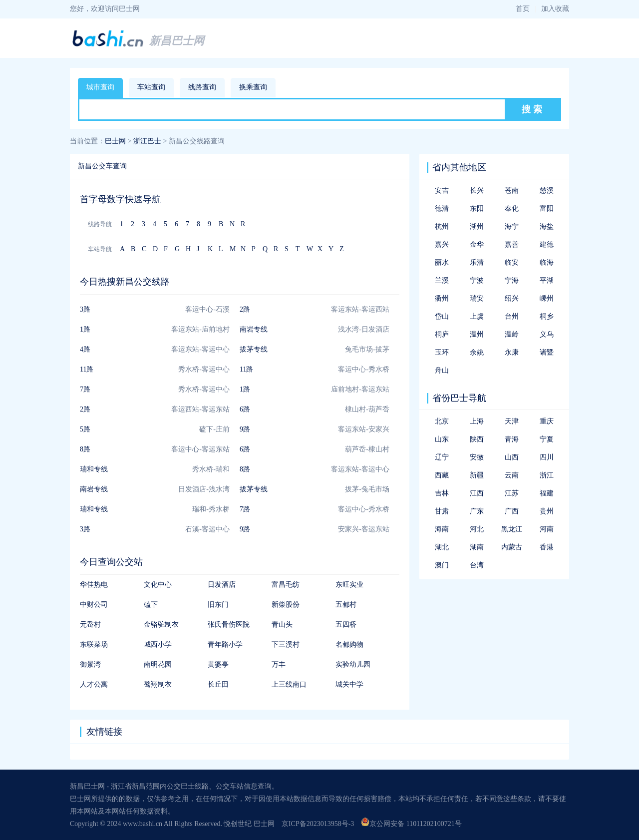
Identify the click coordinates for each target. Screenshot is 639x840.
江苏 (512, 493)
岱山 (442, 316)
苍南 (512, 191)
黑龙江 (512, 529)
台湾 (477, 565)
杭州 (442, 226)
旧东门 (218, 605)
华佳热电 (94, 585)
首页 (523, 9)
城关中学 (349, 684)
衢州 (442, 298)
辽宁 (442, 457)
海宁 (512, 226)
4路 (85, 349)
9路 (245, 429)
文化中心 (158, 585)
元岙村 (90, 625)
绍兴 (512, 298)
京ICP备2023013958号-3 (318, 824)
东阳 (477, 209)
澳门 (442, 565)
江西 (477, 493)
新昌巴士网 (177, 41)
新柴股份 (286, 605)
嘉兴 (442, 244)
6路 (245, 409)
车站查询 (151, 87)
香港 (547, 547)
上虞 (477, 316)
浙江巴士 (147, 141)
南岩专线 (254, 329)
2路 (245, 309)
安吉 (442, 191)
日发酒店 (222, 585)
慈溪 (547, 191)
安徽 (477, 457)
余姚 (477, 352)
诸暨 (547, 352)
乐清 (477, 262)
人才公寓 (94, 684)
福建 (547, 493)
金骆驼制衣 (161, 625)
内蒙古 (512, 547)
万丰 (279, 664)
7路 (85, 389)
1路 (85, 329)
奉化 (512, 209)
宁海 (512, 280)
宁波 (477, 280)
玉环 (442, 352)
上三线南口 (289, 684)
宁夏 (547, 439)
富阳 (547, 209)
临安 (512, 262)
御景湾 (90, 664)
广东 (477, 511)
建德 (547, 244)
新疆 (477, 475)
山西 (512, 457)
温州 (477, 334)
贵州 (547, 511)
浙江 (547, 475)
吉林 (442, 493)
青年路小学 (225, 644)
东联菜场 (94, 644)
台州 (512, 316)
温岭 (512, 334)
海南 (442, 529)
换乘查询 (253, 87)
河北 (477, 529)
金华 (477, 244)
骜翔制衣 (158, 684)
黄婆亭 (218, 664)
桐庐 (442, 334)
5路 (85, 429)
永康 (512, 352)
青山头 (282, 625)
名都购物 (349, 644)
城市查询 (100, 87)
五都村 (346, 605)
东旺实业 (349, 585)
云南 (512, 475)
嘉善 (512, 244)
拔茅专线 (254, 349)
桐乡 (547, 316)
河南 (547, 529)
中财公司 (94, 605)
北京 (442, 421)
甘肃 (442, 511)
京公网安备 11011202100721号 (411, 824)
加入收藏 (555, 9)
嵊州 (547, 298)
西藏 (442, 475)
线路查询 (202, 87)
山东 (442, 439)
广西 (512, 511)
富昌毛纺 (286, 585)
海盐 (547, 226)
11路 (87, 369)
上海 (477, 421)
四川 (547, 457)
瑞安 (477, 298)
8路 (85, 449)
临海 (547, 262)
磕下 (151, 605)
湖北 (442, 547)
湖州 (477, 226)
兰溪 (442, 280)
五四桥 (346, 625)
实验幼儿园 (353, 664)
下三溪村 (286, 644)
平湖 (547, 280)
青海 (512, 439)
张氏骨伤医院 (229, 625)
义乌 (547, 334)
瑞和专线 (94, 469)
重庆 (547, 421)
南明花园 (158, 664)
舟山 (442, 370)
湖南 (477, 547)
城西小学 (158, 644)
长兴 (477, 191)
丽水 (442, 262)
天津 (512, 421)
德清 (442, 209)
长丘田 (218, 684)
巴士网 (115, 141)
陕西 (477, 439)
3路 (85, 309)
